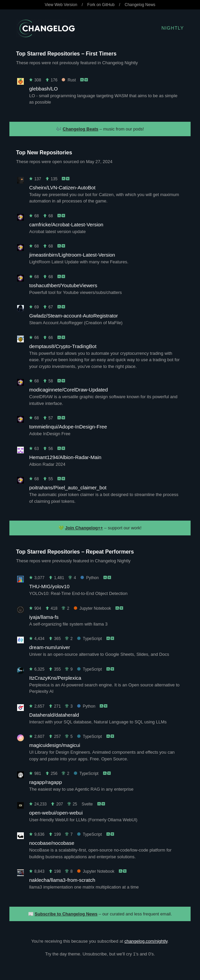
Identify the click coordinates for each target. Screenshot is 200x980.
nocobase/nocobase (52, 843)
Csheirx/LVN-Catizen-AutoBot (62, 187)
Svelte (87, 804)
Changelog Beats (81, 129)
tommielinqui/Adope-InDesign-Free (68, 427)
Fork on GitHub (101, 5)
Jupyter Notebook (92, 608)
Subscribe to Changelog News (66, 914)
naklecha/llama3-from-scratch (62, 880)
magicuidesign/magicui (55, 745)
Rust (69, 80)
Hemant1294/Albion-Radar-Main (65, 457)
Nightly (173, 28)
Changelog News (140, 5)
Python (90, 578)
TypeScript (90, 639)
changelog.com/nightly (146, 941)
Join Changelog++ (84, 528)
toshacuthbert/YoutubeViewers (63, 285)
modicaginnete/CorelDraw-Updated (68, 390)
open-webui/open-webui (56, 813)
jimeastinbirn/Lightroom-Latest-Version (72, 255)
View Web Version (61, 5)
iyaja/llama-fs (44, 617)
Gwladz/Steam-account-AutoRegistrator (73, 316)
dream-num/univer (50, 647)
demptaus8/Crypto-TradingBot (63, 346)
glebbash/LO (43, 89)
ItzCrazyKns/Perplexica (55, 678)
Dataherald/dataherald (54, 715)
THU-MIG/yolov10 (49, 586)
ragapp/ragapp (46, 782)
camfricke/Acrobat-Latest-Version (66, 224)
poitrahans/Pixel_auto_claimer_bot (68, 487)
